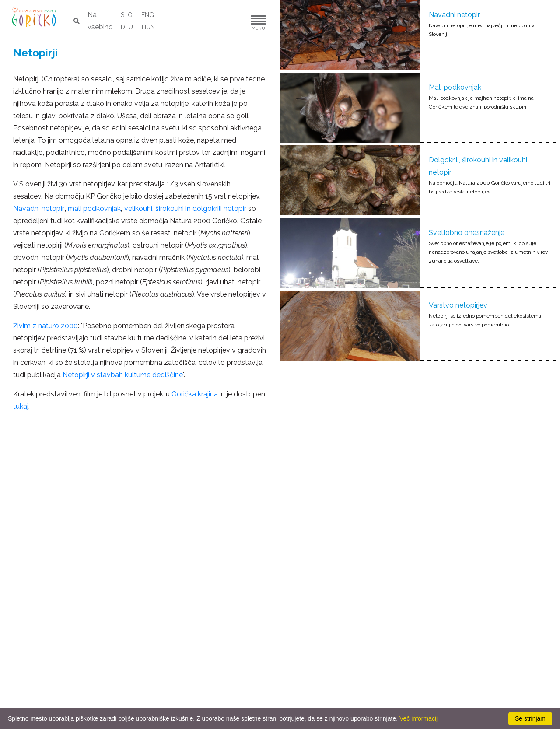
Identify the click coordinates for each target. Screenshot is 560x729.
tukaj (21, 406)
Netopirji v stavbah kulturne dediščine (123, 375)
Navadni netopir (454, 15)
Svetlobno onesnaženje (467, 233)
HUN (148, 27)
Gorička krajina (195, 394)
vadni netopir (43, 209)
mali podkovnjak (94, 209)
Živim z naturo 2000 (45, 326)
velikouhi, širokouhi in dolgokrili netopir (185, 209)
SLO (127, 15)
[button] (232, 21)
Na (18, 209)
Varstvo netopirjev (458, 305)
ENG (148, 15)
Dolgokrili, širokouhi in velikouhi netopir (478, 166)
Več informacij (418, 718)
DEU (127, 27)
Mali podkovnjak (455, 87)
